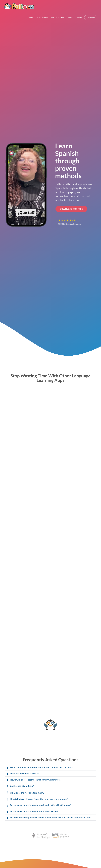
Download (91, 18)
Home (31, 18)
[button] (50, 767)
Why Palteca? (42, 18)
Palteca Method (58, 18)
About (70, 18)
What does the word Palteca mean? (27, 793)
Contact (79, 18)
